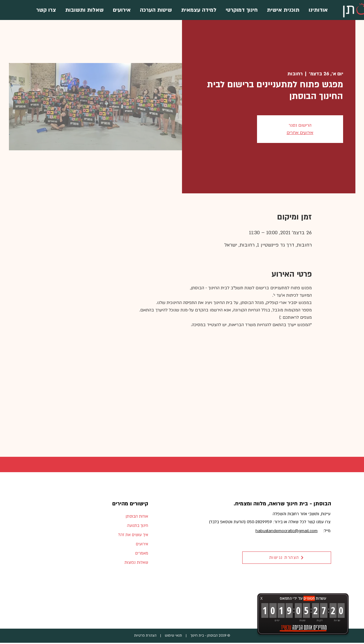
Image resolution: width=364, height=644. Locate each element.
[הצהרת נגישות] (287, 558)
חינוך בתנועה (138, 526)
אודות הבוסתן (137, 516)
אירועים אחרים (300, 133)
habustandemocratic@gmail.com (287, 531)
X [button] (261, 598)
